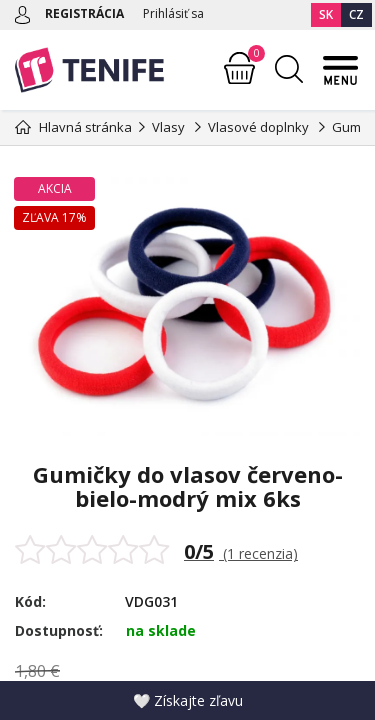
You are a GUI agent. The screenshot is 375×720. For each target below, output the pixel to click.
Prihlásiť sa (173, 13)
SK (326, 14)
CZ (356, 14)
